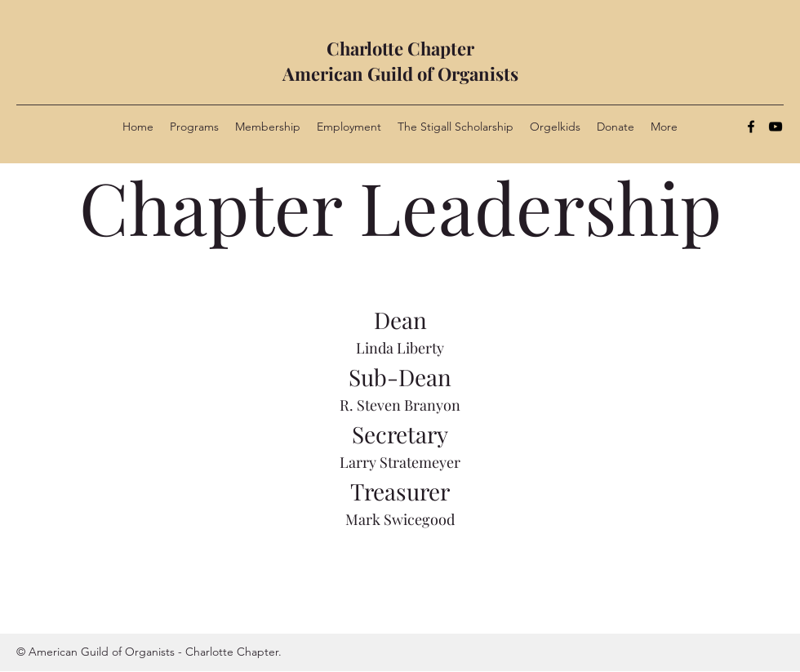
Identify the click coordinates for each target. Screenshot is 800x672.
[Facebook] (751, 127)
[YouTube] (776, 127)
